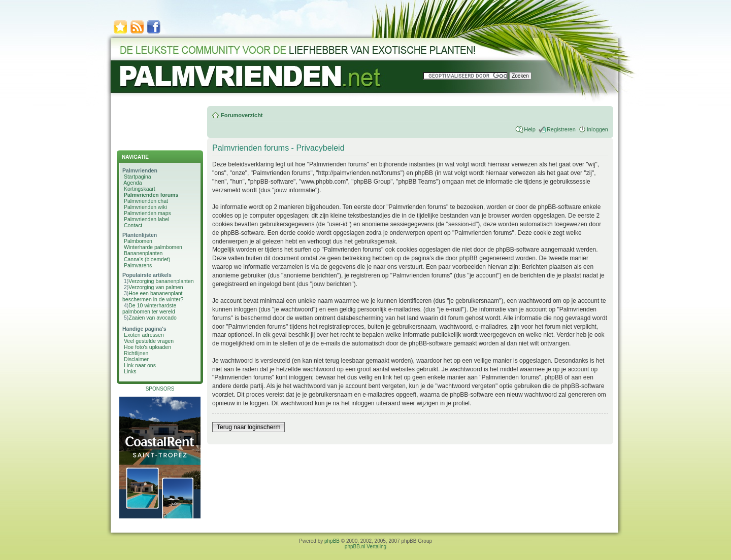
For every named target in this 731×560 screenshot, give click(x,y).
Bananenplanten (143, 253)
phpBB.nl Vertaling (365, 547)
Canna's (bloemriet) (147, 259)
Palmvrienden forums (151, 195)
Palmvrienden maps (147, 213)
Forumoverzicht (242, 115)
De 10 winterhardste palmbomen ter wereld (149, 308)
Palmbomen (138, 241)
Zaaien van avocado (153, 318)
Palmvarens (138, 265)
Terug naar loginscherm (248, 427)
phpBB (332, 541)
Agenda (132, 183)
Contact (133, 225)
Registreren (561, 129)
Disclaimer (136, 359)
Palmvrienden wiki (145, 207)
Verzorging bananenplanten (161, 281)
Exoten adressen (144, 335)
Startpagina (138, 177)
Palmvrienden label (146, 219)
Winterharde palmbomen (153, 247)
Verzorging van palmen (156, 287)
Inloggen (597, 129)
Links (130, 371)
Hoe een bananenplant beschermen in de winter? (153, 296)
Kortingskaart (140, 189)
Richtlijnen (136, 353)
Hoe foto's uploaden (147, 347)
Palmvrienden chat (146, 201)
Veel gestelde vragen (149, 341)
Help (530, 129)
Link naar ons (140, 365)
